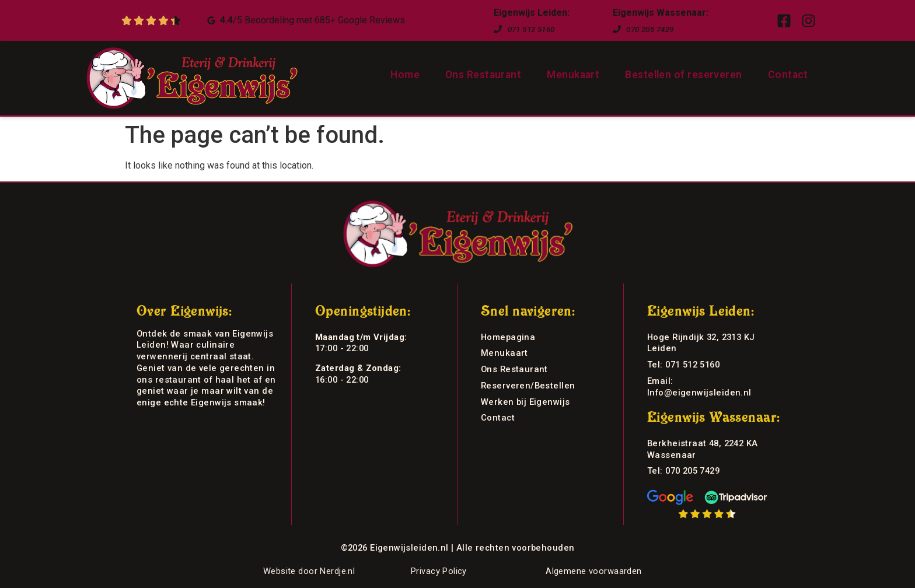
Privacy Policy (439, 571)
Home (405, 75)
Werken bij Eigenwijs (525, 402)
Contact (788, 75)
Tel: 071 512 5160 (683, 365)
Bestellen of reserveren (683, 75)
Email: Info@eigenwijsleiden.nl (699, 387)
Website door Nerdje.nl (309, 571)
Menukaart (573, 75)
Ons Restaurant (483, 75)
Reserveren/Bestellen (528, 386)
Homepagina (508, 337)
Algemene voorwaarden (593, 571)
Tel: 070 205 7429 (683, 471)
